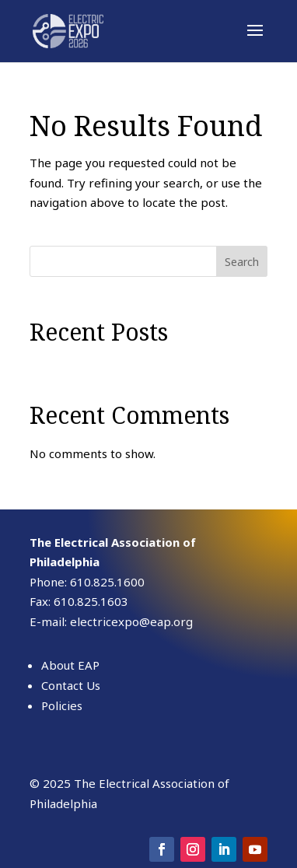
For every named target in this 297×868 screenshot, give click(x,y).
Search (242, 262)
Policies (62, 705)
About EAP (70, 665)
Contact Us (71, 685)
